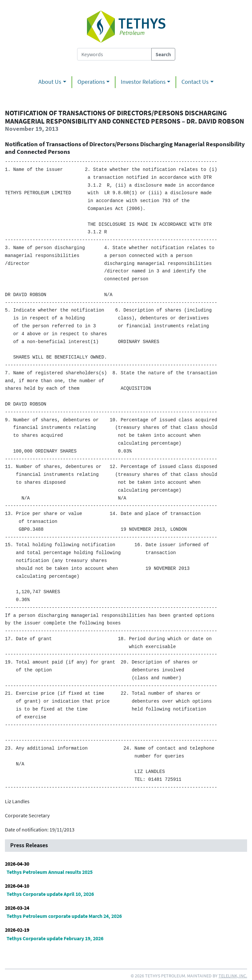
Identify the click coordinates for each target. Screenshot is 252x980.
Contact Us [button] (195, 82)
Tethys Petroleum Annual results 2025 (50, 872)
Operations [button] (91, 82)
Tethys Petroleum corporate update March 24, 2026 (64, 916)
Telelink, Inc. (233, 976)
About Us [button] (50, 82)
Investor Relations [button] (143, 82)
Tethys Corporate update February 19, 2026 (55, 938)
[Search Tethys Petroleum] (114, 54)
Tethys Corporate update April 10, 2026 (50, 894)
